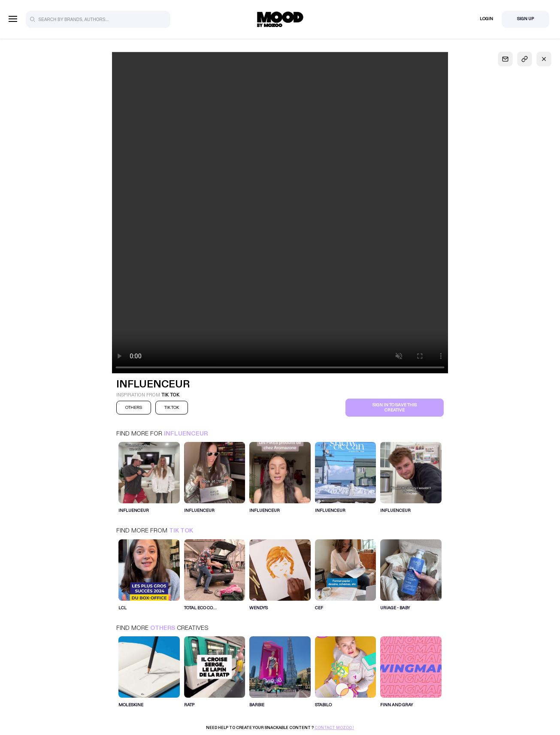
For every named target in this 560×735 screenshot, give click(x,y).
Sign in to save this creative (395, 408)
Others (163, 628)
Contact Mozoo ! (334, 728)
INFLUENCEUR (186, 434)
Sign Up (525, 19)
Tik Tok (181, 531)
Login (486, 19)
